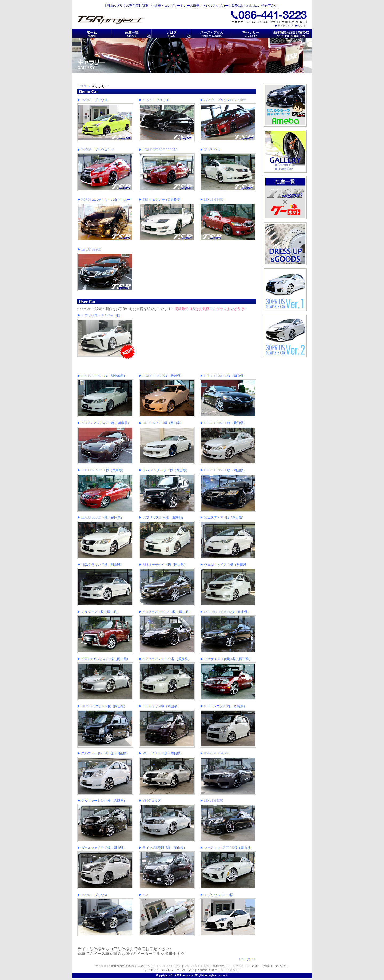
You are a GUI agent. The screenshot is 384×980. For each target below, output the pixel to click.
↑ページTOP (247, 959)
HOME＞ (84, 86)
